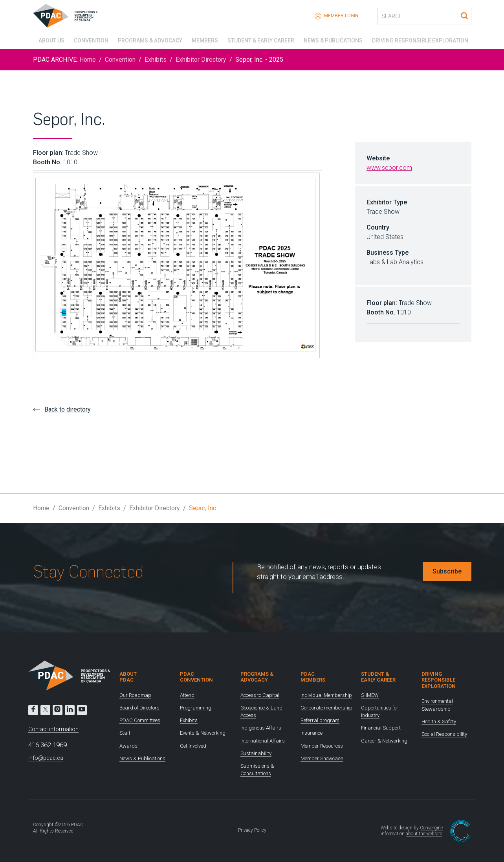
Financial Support (381, 728)
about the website (424, 834)
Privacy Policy (252, 830)
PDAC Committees (140, 720)
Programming (196, 708)
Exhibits (156, 60)
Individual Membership (326, 695)
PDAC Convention (196, 677)
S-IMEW (370, 695)
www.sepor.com (389, 168)
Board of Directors (139, 708)
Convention (87, 39)
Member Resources (322, 746)
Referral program (320, 720)
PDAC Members (313, 677)
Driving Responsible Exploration (423, 39)
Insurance (312, 733)
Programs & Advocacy (147, 39)
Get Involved (193, 746)
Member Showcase (322, 758)
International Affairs (263, 741)
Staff (125, 733)
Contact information (53, 729)
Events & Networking (203, 733)
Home (88, 60)
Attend (187, 695)
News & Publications (335, 39)
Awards (128, 746)
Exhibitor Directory (201, 60)
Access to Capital (260, 695)
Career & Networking (384, 741)
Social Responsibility (444, 734)
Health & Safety (439, 721)
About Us (46, 39)
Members (203, 39)
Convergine (431, 828)
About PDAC (128, 677)
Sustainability (256, 753)
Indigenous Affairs (261, 728)
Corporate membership (326, 708)
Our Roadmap (135, 695)
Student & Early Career (261, 39)
